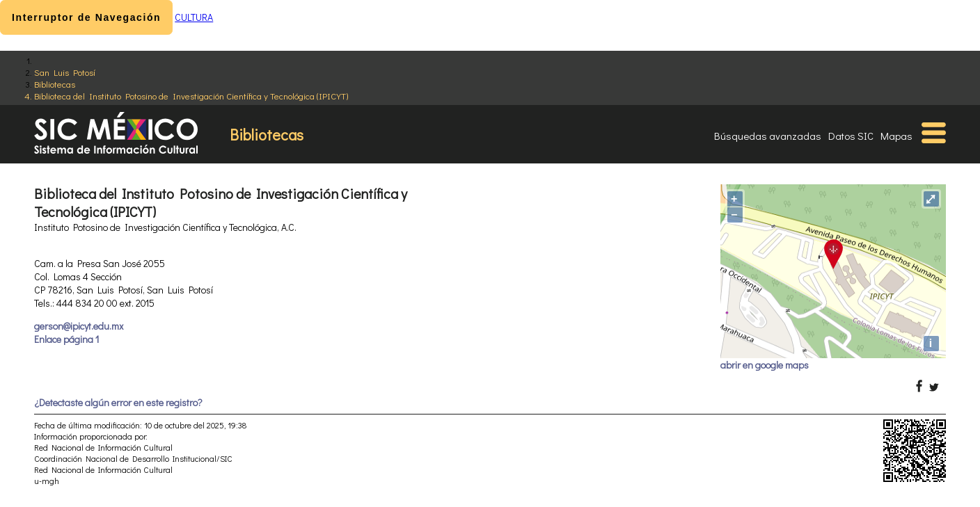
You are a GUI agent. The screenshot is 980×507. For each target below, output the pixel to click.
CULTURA (194, 17)
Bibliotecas (55, 84)
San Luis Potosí (65, 72)
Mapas (896, 136)
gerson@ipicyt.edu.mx (79, 326)
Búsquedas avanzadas (768, 136)
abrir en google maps (765, 365)
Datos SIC (851, 136)
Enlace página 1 (66, 339)
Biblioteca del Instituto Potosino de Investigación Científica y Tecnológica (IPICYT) (191, 96)
